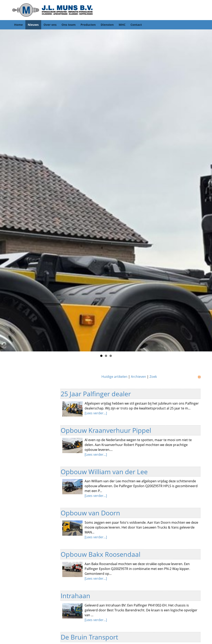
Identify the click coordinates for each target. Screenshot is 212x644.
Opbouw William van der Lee (104, 472)
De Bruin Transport (89, 637)
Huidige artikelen (114, 377)
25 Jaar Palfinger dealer (96, 394)
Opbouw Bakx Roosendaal (101, 554)
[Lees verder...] (96, 413)
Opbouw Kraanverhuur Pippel (106, 430)
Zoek (153, 377)
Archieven (138, 377)
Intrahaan (75, 596)
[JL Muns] (52, 10)
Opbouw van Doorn (90, 513)
